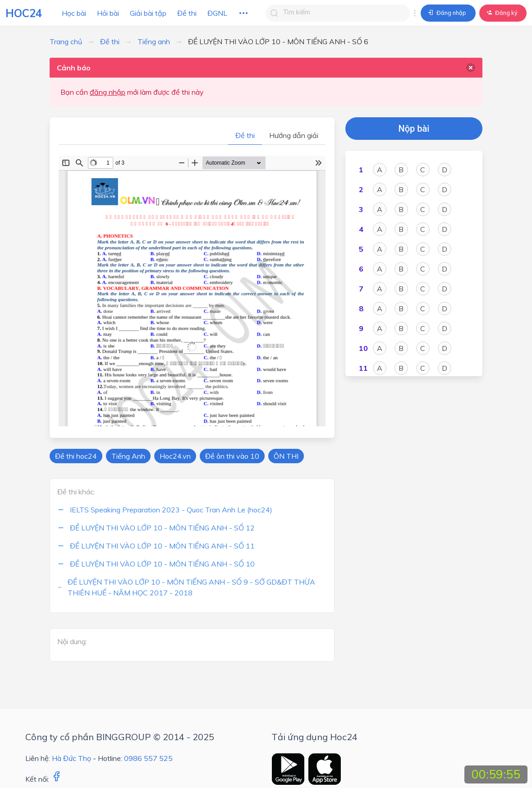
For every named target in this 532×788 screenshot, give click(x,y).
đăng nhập (108, 92)
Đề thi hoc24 (76, 456)
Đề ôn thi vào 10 (232, 456)
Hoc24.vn (175, 456)
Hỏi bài (108, 13)
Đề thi (187, 13)
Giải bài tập (148, 13)
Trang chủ (66, 41)
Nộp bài (414, 129)
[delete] (471, 68)
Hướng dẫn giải (294, 135)
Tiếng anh (154, 41)
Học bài (74, 13)
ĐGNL (217, 13)
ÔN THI (286, 456)
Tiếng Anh (128, 456)
